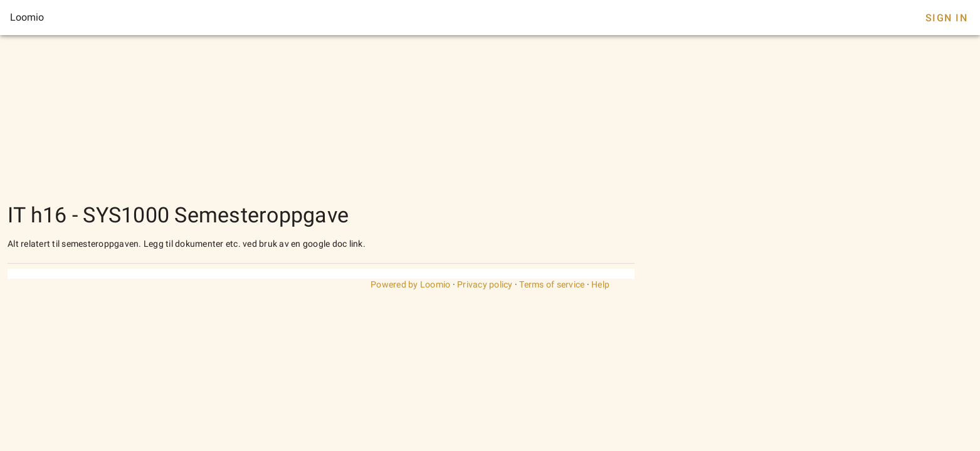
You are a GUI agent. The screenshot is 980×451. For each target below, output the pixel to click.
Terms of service (552, 284)
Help (600, 284)
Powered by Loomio (410, 284)
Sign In (946, 18)
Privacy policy (485, 284)
